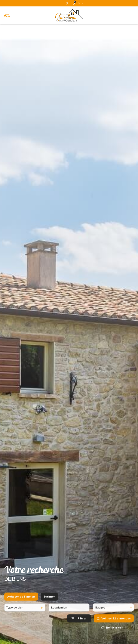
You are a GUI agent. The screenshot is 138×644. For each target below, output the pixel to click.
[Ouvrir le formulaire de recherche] (79, 621)
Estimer (49, 599)
